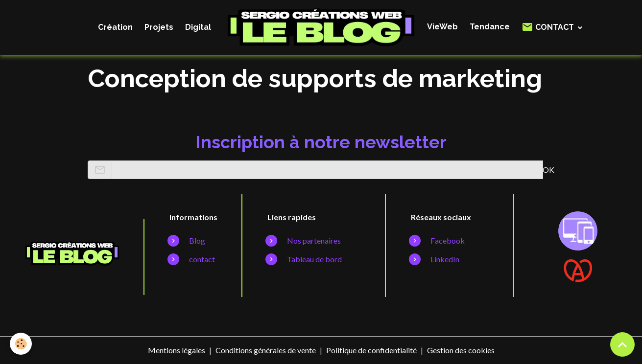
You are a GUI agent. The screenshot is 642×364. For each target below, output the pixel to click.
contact (202, 259)
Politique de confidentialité (371, 350)
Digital (198, 27)
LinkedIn (445, 259)
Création (115, 27)
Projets (159, 27)
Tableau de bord (314, 259)
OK (548, 170)
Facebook (448, 240)
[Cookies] (21, 344)
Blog (197, 240)
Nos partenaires (314, 240)
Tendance (490, 27)
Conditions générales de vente (266, 350)
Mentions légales (177, 350)
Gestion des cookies (461, 350)
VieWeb (442, 27)
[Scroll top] (622, 344)
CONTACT (549, 27)
